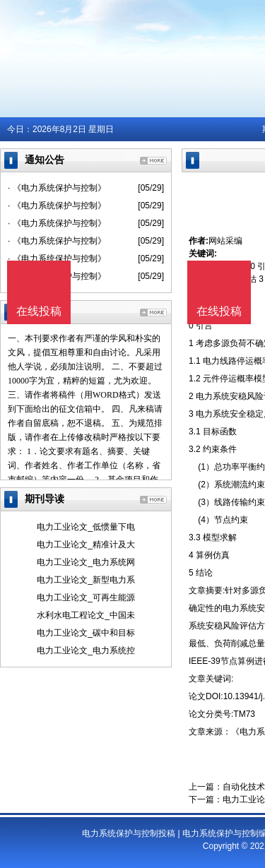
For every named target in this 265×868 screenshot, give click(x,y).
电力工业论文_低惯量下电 (86, 527)
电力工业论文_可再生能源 (86, 598)
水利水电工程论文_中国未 (86, 615)
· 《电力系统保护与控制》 (57, 188)
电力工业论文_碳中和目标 (86, 633)
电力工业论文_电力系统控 (86, 650)
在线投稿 (219, 311)
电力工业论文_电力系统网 (86, 562)
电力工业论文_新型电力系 (86, 580)
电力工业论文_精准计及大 (86, 545)
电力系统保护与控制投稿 (129, 833)
